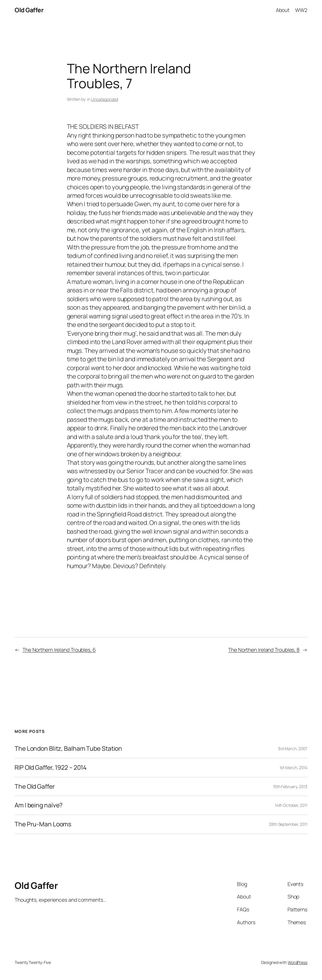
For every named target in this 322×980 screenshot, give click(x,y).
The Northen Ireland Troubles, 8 (264, 650)
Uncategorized (105, 99)
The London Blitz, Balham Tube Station (68, 749)
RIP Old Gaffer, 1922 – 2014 (51, 768)
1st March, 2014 (294, 767)
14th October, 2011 (291, 805)
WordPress (298, 962)
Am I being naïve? (39, 805)
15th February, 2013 (290, 786)
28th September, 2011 (288, 824)
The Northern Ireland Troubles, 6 (59, 650)
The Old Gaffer (35, 787)
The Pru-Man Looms (43, 824)
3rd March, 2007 (293, 749)
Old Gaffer (29, 10)
